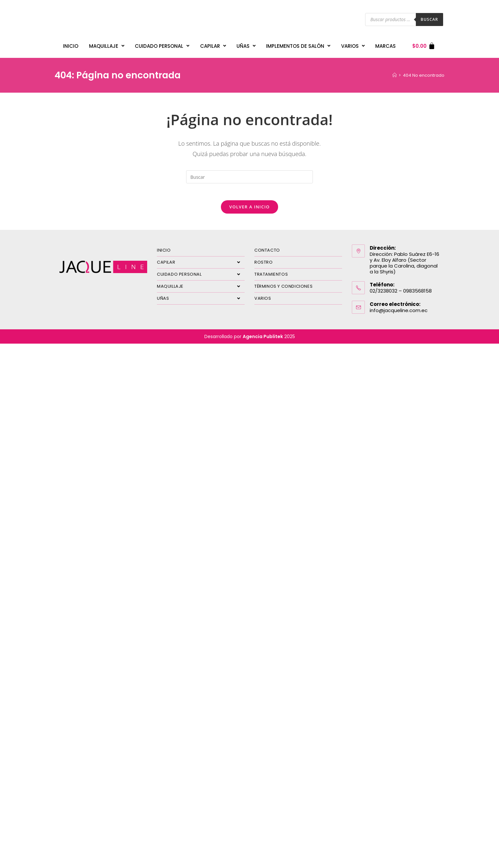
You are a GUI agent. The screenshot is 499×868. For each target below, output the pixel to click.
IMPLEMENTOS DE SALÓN (298, 44)
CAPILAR (213, 44)
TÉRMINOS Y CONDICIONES (283, 286)
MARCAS (385, 44)
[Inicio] (395, 72)
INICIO (71, 44)
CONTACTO (267, 250)
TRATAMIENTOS (271, 274)
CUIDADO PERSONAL (162, 44)
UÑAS (246, 44)
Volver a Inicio (249, 207)
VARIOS (353, 44)
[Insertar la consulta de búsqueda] (249, 174)
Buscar (429, 19)
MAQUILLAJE (107, 44)
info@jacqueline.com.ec (399, 310)
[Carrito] (424, 44)
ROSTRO (264, 262)
